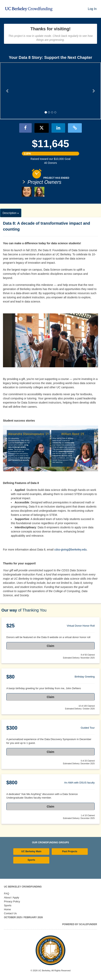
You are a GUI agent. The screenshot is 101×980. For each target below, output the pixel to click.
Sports (31, 860)
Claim (50, 646)
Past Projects (70, 851)
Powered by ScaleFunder (80, 924)
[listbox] (50, 91)
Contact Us (10, 913)
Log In (92, 9)
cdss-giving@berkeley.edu (70, 550)
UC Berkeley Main (31, 851)
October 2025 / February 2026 (23, 917)
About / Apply (12, 897)
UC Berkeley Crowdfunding (23, 887)
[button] (8, 91)
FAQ (7, 894)
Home (7, 909)
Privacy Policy (12, 901)
